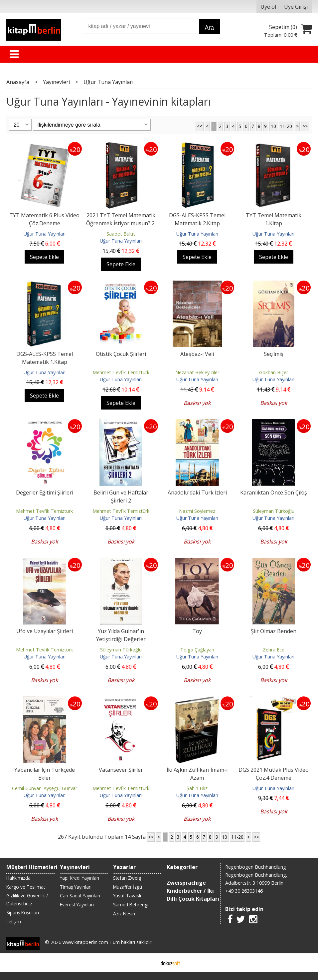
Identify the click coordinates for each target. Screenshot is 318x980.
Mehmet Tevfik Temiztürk (121, 372)
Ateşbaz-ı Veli (197, 354)
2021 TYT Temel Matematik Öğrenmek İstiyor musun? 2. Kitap (121, 223)
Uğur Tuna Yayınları (45, 234)
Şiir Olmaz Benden (274, 631)
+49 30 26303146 (244, 891)
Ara (209, 28)
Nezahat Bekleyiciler (197, 372)
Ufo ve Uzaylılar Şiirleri (45, 631)
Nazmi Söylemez (197, 511)
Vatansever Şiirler (121, 770)
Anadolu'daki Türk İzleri (197, 492)
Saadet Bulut (121, 234)
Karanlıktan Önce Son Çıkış (274, 492)
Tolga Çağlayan (197, 650)
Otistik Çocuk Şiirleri (121, 354)
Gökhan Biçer (274, 372)
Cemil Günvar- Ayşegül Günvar (45, 788)
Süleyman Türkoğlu (274, 511)
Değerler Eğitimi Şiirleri (45, 492)
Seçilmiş (274, 354)
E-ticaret (149, 963)
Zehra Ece (274, 650)
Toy (197, 631)
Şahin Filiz (197, 788)
